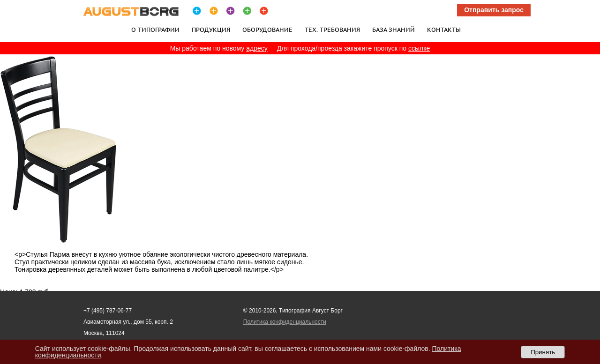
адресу (257, 48)
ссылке (419, 48)
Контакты (444, 30)
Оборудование (267, 30)
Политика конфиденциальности (285, 322)
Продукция (211, 30)
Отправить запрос (494, 10)
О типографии (155, 30)
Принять (543, 352)
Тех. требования (332, 30)
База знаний (394, 30)
